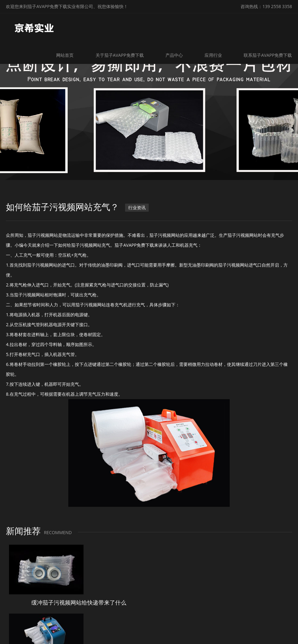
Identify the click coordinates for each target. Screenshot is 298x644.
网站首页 (66, 55)
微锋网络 (269, 631)
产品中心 (175, 55)
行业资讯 (137, 209)
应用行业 (214, 55)
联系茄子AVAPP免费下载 (268, 55)
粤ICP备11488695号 (217, 631)
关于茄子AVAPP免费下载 (121, 55)
